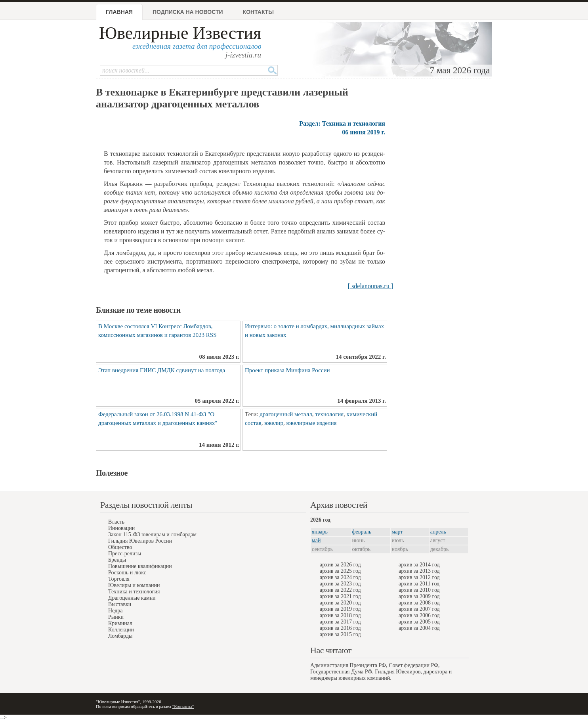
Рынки (116, 617)
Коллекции (121, 630)
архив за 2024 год (340, 577)
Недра (115, 611)
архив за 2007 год (419, 609)
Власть (116, 522)
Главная (119, 12)
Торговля (119, 579)
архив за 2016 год (340, 628)
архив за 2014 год (419, 565)
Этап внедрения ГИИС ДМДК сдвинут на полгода (162, 370)
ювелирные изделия (312, 423)
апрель (438, 532)
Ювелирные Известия (180, 33)
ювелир (274, 423)
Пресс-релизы (125, 554)
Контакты (258, 12)
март (397, 532)
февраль (362, 532)
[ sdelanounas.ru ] (370, 286)
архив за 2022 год (340, 590)
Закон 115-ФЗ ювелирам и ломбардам (152, 535)
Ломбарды (120, 636)
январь (320, 532)
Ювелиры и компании (134, 585)
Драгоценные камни (132, 598)
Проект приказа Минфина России (287, 370)
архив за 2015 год (340, 634)
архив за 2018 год (340, 615)
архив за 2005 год (419, 622)
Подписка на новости (188, 12)
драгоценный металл (286, 414)
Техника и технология (134, 592)
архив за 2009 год (419, 596)
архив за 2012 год (419, 577)
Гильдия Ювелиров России (140, 541)
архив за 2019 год (340, 609)
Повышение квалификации (140, 566)
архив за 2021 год (340, 596)
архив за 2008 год (419, 603)
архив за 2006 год (419, 615)
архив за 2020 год (340, 603)
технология (329, 414)
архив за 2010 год (419, 590)
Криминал (120, 623)
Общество (120, 547)
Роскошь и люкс (127, 573)
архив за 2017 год (340, 622)
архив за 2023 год (340, 584)
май (316, 540)
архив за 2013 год (419, 571)
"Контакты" (183, 706)
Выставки (120, 604)
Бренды (117, 560)
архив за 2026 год (340, 565)
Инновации (121, 528)
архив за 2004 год (419, 628)
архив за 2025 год (340, 571)
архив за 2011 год (419, 584)
